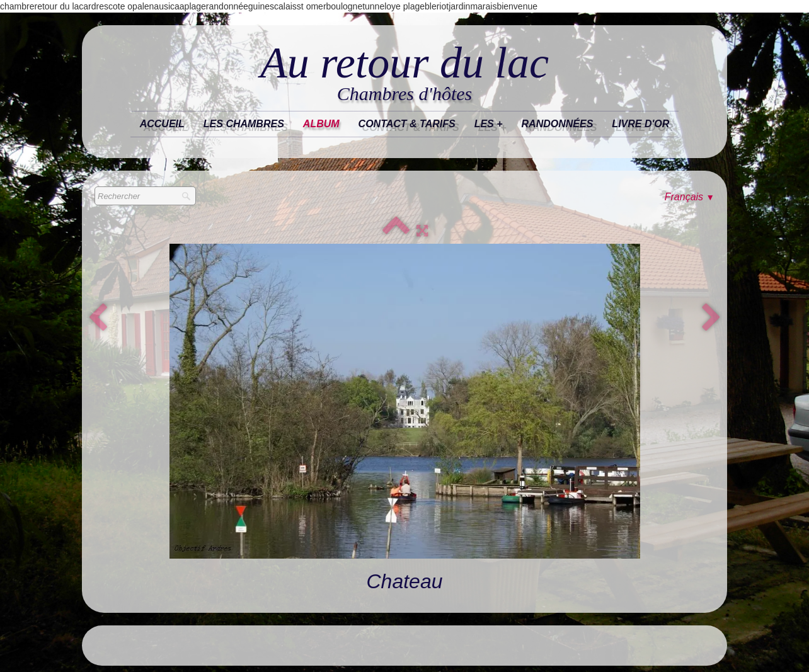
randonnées (558, 124)
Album (321, 124)
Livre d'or (640, 124)
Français (690, 197)
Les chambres (244, 124)
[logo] (404, 73)
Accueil (162, 124)
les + (489, 124)
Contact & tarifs (407, 124)
